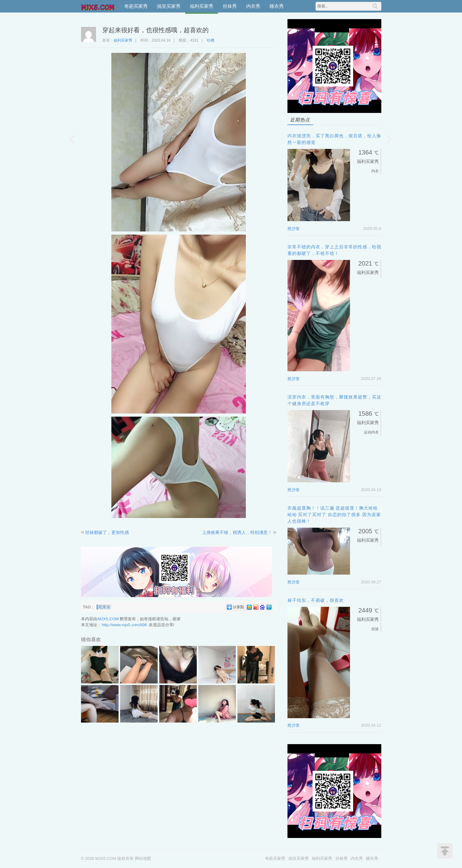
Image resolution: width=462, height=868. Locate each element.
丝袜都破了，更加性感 (107, 532)
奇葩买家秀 (136, 6)
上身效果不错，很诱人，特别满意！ (237, 532)
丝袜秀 (230, 6)
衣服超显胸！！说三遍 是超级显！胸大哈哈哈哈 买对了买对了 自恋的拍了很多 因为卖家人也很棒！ (334, 515)
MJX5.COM (98, 6)
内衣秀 (253, 6)
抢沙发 (294, 228)
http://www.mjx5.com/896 (125, 625)
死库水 (104, 607)
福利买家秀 (202, 6)
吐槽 (211, 40)
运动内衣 (371, 432)
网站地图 (143, 858)
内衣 (375, 171)
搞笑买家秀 (169, 6)
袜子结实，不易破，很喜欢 (316, 600)
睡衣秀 (277, 6)
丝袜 (375, 629)
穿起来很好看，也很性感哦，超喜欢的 (155, 30)
